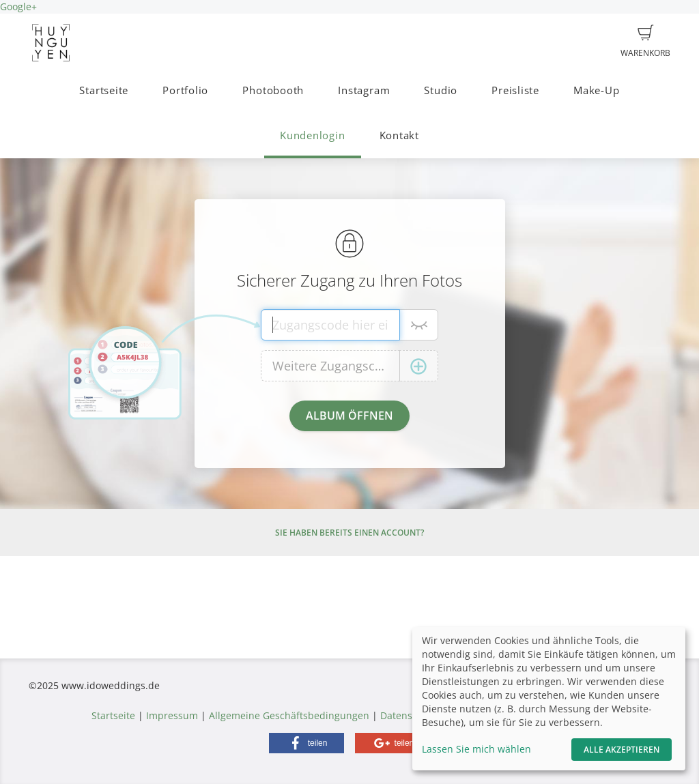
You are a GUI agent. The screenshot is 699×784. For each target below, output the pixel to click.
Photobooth (273, 90)
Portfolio (185, 90)
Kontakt (399, 135)
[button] (306, 743)
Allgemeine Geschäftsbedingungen (289, 715)
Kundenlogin (312, 135)
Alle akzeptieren (622, 750)
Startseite (104, 90)
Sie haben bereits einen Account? (349, 533)
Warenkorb (645, 42)
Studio (441, 90)
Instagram (364, 90)
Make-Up (596, 90)
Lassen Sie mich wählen (476, 749)
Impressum (172, 715)
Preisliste (515, 90)
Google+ (18, 6)
